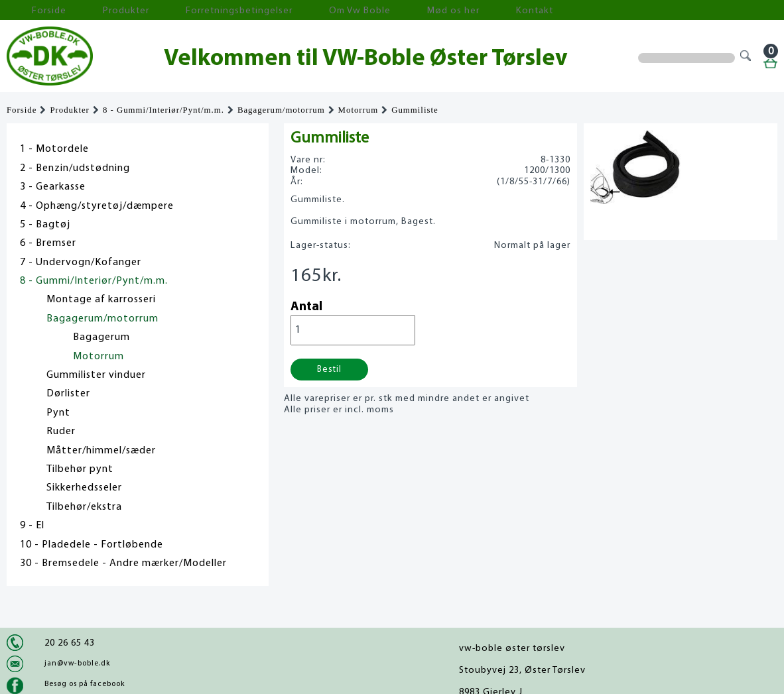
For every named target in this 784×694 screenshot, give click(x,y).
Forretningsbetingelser (182, 10)
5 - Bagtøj (45, 225)
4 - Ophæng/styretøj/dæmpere (97, 206)
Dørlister (68, 394)
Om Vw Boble (279, 10)
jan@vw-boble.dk (77, 664)
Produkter (92, 10)
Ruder (61, 432)
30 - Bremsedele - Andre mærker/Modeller (123, 563)
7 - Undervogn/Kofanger (81, 262)
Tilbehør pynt (80, 469)
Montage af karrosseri (101, 300)
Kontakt (414, 10)
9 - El (32, 526)
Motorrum (359, 110)
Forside (33, 10)
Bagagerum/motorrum (281, 110)
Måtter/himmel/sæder (101, 451)
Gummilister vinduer (96, 375)
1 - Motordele (54, 149)
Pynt (58, 413)
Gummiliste (415, 110)
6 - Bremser (48, 243)
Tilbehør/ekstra (84, 507)
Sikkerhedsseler (84, 488)
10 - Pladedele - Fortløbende (92, 545)
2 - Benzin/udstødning (75, 168)
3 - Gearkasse (53, 187)
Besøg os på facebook (85, 684)
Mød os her (352, 10)
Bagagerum (101, 337)
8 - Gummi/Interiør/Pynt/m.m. (163, 110)
